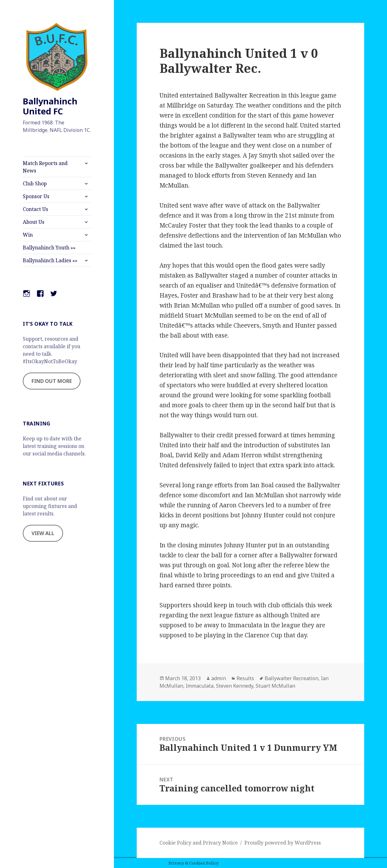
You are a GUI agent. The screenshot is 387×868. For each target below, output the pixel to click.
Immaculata (200, 686)
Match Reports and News (45, 167)
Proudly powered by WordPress (283, 843)
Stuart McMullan (275, 686)
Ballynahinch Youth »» (49, 248)
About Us (34, 222)
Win (28, 235)
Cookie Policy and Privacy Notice (199, 843)
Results (245, 678)
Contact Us (35, 209)
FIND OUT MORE (52, 381)
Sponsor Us (36, 196)
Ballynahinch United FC (50, 106)
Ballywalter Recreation (291, 678)
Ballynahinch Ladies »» (50, 260)
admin (219, 678)
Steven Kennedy (235, 686)
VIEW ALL (43, 533)
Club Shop (35, 183)
